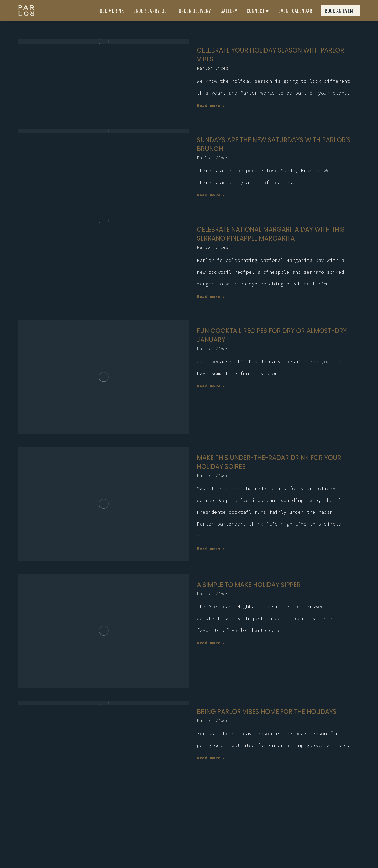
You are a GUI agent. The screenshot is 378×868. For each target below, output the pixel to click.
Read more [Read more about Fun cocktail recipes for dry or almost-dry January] (211, 395)
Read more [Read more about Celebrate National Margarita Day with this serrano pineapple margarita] (211, 306)
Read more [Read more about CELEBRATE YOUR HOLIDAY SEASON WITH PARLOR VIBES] (211, 115)
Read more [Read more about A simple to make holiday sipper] (211, 652)
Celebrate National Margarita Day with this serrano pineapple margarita (271, 243)
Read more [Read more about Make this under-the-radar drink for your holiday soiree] (211, 558)
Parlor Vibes (213, 77)
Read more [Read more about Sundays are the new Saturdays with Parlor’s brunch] (211, 204)
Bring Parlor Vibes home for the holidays (267, 721)
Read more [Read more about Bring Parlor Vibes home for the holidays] (211, 767)
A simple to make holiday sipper (249, 594)
